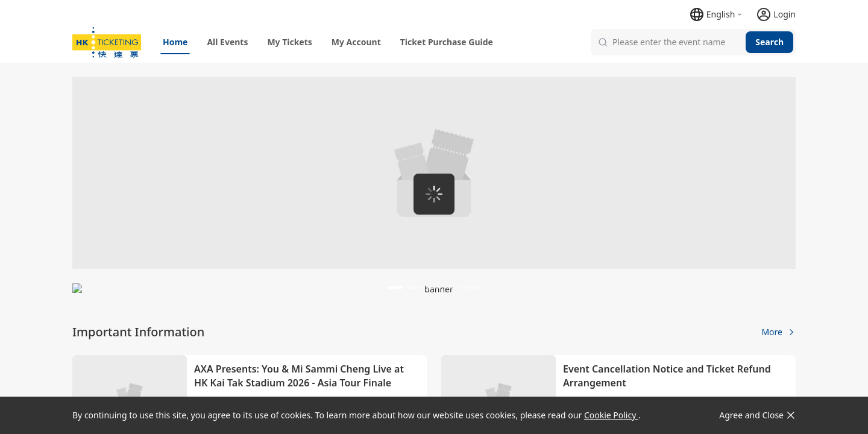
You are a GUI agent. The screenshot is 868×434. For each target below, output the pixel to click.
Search (769, 42)
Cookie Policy (611, 415)
